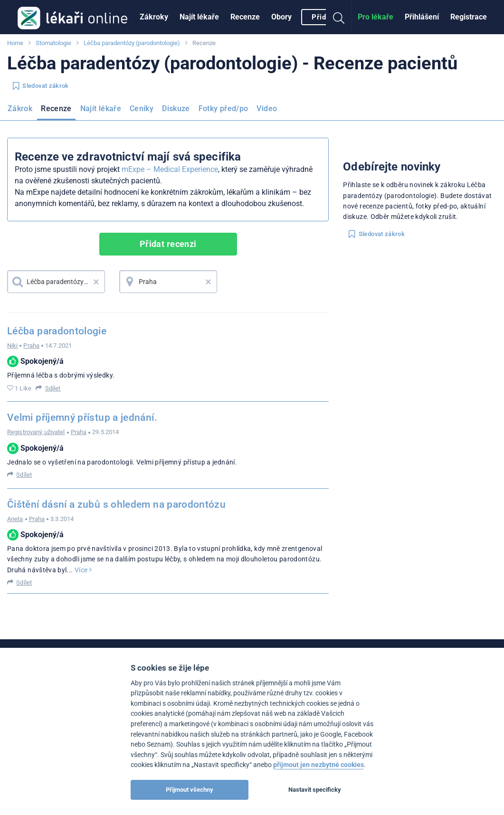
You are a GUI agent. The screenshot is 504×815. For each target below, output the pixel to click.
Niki (12, 346)
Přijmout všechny (190, 790)
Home (15, 43)
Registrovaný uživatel (36, 432)
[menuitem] (154, 17)
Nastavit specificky (315, 790)
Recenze (245, 17)
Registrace (469, 17)
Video (267, 109)
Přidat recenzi (168, 244)
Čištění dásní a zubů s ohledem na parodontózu (116, 504)
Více (83, 570)
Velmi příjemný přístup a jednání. (82, 417)
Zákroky (154, 17)
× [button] (96, 282)
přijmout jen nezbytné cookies (319, 765)
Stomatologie (53, 43)
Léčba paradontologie (57, 331)
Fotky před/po (223, 109)
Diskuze (176, 109)
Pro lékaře (376, 17)
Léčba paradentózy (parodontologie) (132, 43)
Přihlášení (422, 17)
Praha (31, 346)
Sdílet (53, 388)
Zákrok (20, 109)
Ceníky (142, 109)
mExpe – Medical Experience (170, 169)
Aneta (15, 519)
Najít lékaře (199, 17)
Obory (281, 17)
